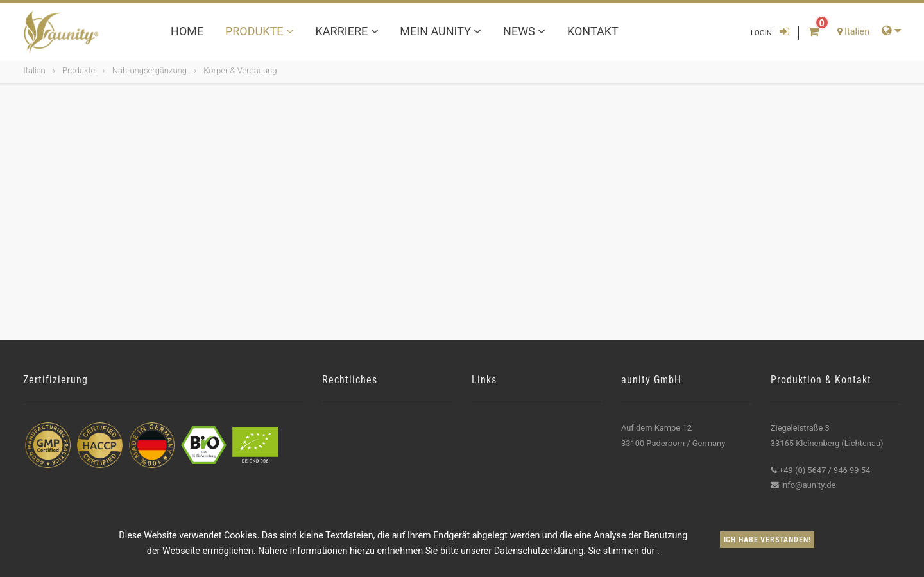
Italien (34, 70)
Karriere (347, 31)
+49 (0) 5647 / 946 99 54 (825, 470)
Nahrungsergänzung (150, 70)
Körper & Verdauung (240, 70)
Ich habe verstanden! (767, 540)
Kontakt (593, 31)
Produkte (260, 31)
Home (187, 31)
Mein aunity (441, 31)
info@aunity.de (808, 485)
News (524, 31)
